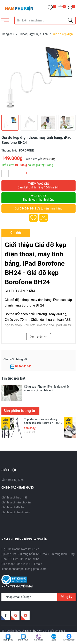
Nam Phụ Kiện (34, 622)
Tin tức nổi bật (13, 378)
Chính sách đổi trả (13, 498)
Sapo (62, 622)
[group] (38, 76)
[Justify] (70, 20)
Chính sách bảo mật (14, 489)
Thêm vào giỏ (38, 186)
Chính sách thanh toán (16, 503)
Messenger (69, 640)
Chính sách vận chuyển (16, 494)
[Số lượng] (16, 173)
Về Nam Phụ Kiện (13, 471)
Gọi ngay (38, 640)
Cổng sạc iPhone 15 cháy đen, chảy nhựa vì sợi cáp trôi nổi (47, 388)
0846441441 (28, 208)
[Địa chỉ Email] (38, 588)
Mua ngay (38, 198)
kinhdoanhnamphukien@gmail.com (24, 560)
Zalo (54, 640)
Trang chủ (8, 640)
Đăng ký (66, 588)
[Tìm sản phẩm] (45, 20)
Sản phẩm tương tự (19, 402)
